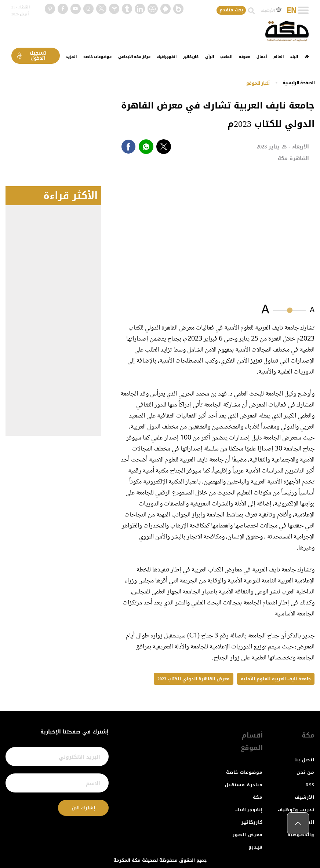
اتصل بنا (304, 760)
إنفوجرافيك (249, 810)
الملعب (226, 57)
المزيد (71, 57)
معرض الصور (248, 835)
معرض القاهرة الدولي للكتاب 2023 (194, 679)
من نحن (306, 772)
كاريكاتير (191, 57)
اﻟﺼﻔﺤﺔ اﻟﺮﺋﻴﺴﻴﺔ (299, 83)
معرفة (244, 57)
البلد (294, 57)
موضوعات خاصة (97, 57)
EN (292, 11)
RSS (310, 785)
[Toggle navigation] (303, 10)
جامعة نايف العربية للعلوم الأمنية (276, 679)
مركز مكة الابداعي (134, 57)
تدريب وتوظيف (296, 810)
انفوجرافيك (167, 57)
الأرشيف (271, 10)
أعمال (262, 57)
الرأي (210, 57)
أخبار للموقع (258, 83)
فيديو (256, 847)
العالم (279, 57)
